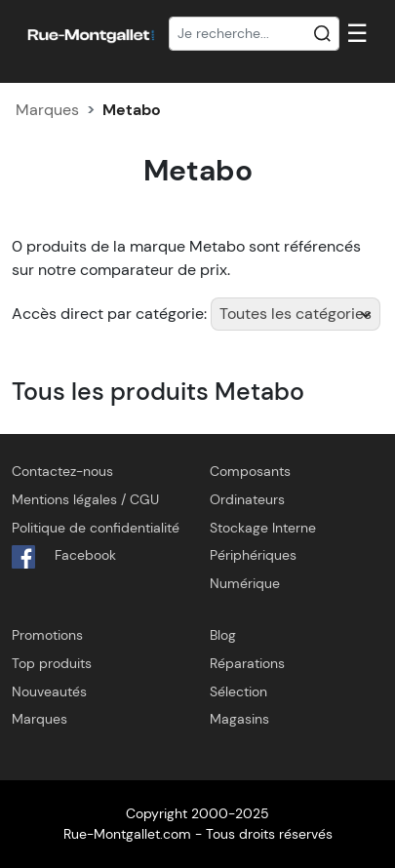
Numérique (245, 583)
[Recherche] (254, 34)
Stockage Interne (263, 528)
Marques (47, 110)
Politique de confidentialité (96, 528)
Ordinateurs (247, 499)
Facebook (64, 557)
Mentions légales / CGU (85, 499)
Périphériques (253, 555)
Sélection (238, 691)
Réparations (247, 663)
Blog (223, 635)
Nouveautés (49, 691)
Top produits (52, 663)
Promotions (47, 635)
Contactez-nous (62, 471)
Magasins (239, 719)
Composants (250, 471)
